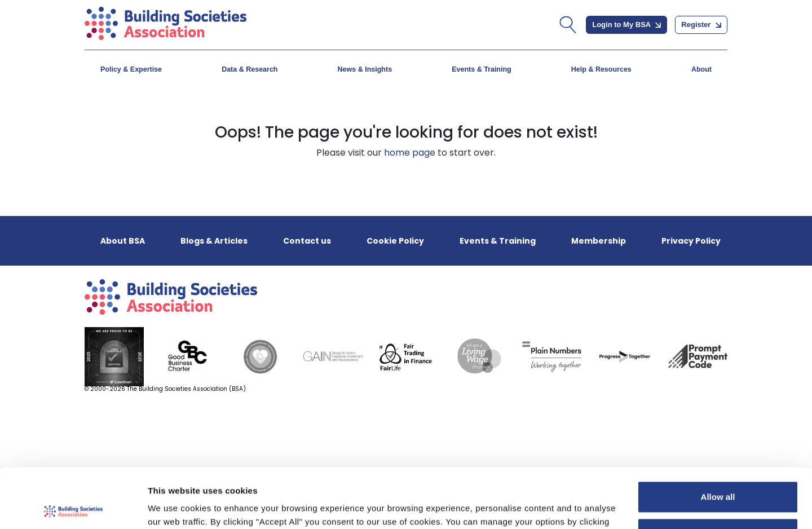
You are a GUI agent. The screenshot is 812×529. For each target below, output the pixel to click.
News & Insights (365, 69)
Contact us (307, 241)
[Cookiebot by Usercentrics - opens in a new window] (73, 507)
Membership (599, 241)
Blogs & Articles (214, 241)
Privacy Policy (691, 241)
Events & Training (482, 69)
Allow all (718, 437)
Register (701, 25)
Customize (718, 474)
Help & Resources (601, 69)
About (701, 69)
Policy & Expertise (131, 69)
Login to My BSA (626, 25)
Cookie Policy (395, 241)
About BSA (123, 241)
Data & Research (250, 69)
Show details (174, 507)
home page (410, 153)
